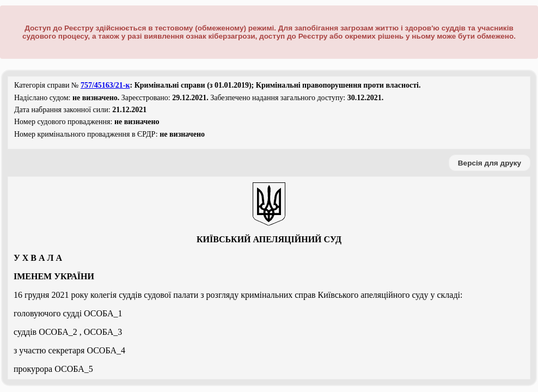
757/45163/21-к (105, 85)
